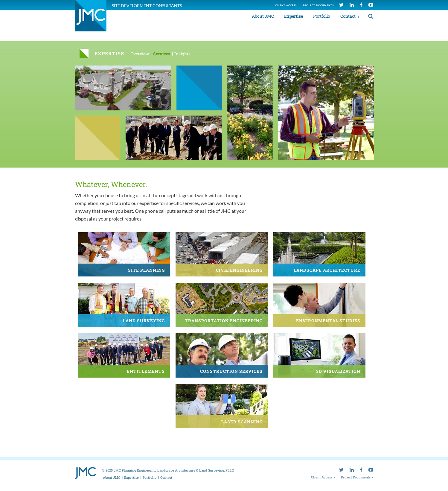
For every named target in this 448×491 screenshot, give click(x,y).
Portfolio (322, 16)
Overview (140, 54)
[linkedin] (352, 5)
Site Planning (146, 270)
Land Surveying (144, 321)
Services (162, 54)
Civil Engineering (239, 270)
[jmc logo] (91, 19)
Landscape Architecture (327, 270)
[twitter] (341, 5)
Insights (182, 54)
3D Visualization (338, 371)
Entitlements (146, 371)
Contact (348, 16)
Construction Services (231, 371)
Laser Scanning (242, 422)
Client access (286, 5)
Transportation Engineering (224, 321)
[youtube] (371, 5)
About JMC (263, 16)
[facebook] (361, 5)
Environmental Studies (328, 321)
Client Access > (323, 477)
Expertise (294, 16)
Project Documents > (357, 477)
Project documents (318, 5)
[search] (371, 16)
